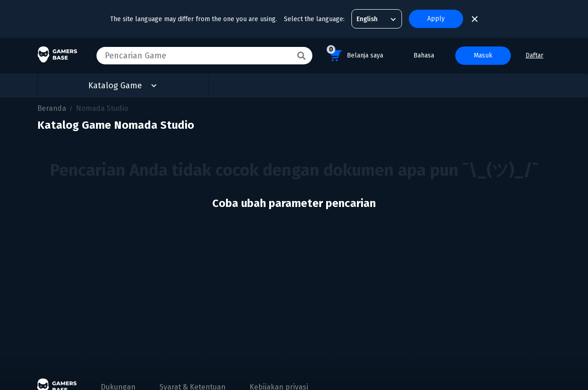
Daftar (534, 55)
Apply (436, 19)
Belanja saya (355, 54)
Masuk (483, 55)
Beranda (52, 108)
